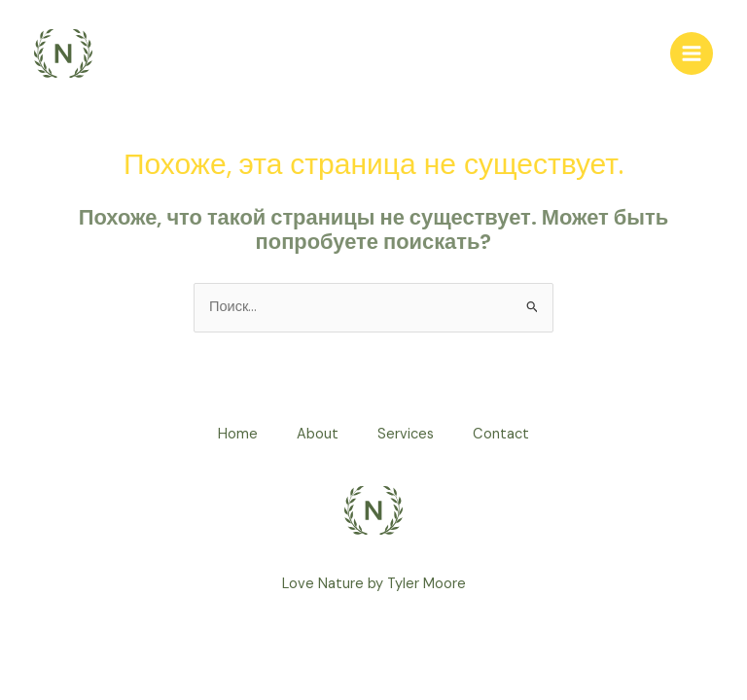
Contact (501, 434)
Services (406, 434)
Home (238, 434)
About (318, 434)
